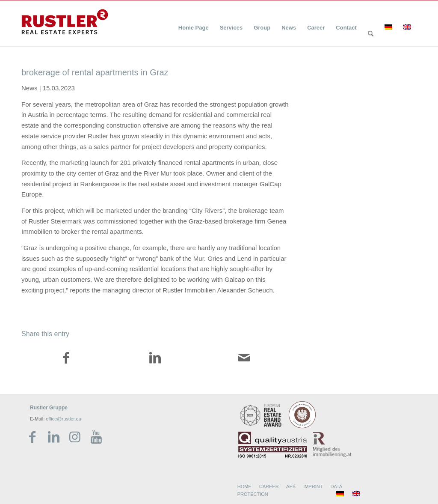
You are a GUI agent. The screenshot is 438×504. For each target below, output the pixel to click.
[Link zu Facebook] (32, 437)
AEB (291, 486)
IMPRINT (313, 486)
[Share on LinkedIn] (155, 359)
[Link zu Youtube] (96, 437)
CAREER (269, 486)
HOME (244, 486)
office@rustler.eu (64, 419)
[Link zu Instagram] (75, 437)
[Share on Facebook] (66, 359)
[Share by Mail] (244, 359)
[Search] (371, 34)
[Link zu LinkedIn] (53, 437)
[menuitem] (194, 22)
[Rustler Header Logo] (65, 22)
